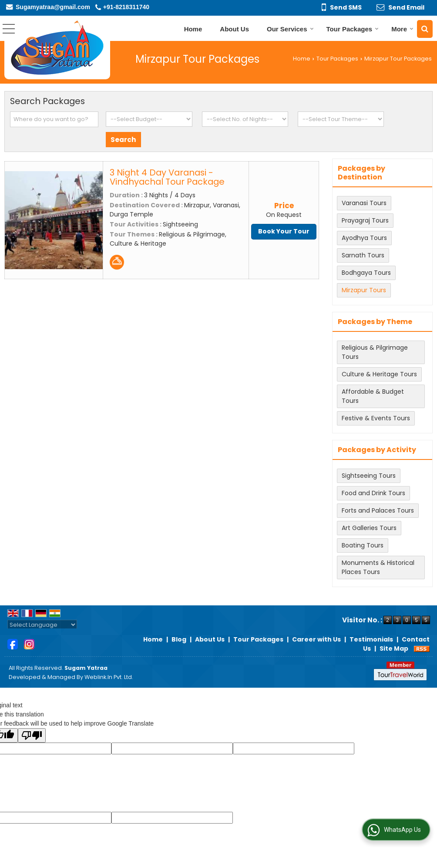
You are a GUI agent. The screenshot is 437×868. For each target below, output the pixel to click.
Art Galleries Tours (369, 528)
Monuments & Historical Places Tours (378, 567)
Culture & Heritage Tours (379, 374)
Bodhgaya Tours (366, 273)
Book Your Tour (284, 231)
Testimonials (371, 639)
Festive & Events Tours (376, 418)
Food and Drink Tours (373, 493)
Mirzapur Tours (364, 290)
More (402, 29)
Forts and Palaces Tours (378, 510)
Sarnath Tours (363, 255)
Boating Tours (363, 545)
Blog (179, 639)
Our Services (290, 29)
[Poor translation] (32, 735)
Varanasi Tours (364, 203)
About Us (234, 29)
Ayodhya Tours (364, 238)
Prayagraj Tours (365, 220)
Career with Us (316, 639)
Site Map (394, 648)
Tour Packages (353, 29)
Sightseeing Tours (369, 476)
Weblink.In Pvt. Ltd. (109, 677)
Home (193, 29)
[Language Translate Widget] (42, 625)
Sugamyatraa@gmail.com (53, 7)
